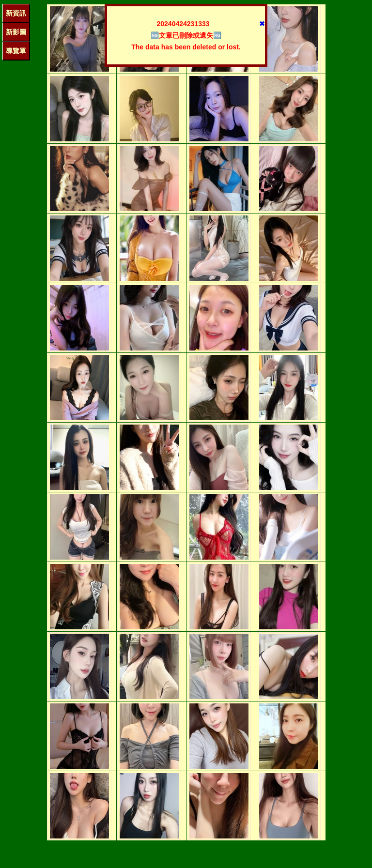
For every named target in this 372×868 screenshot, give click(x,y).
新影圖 (16, 32)
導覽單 (16, 51)
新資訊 (16, 13)
